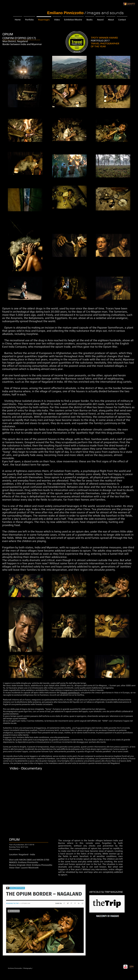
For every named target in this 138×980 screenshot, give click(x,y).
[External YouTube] (66, 803)
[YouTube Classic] (125, 967)
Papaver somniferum (70, 692)
